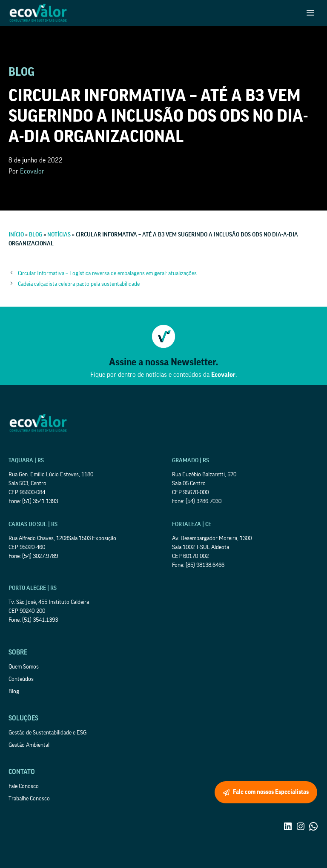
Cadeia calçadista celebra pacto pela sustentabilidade (79, 284)
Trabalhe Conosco (29, 799)
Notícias (59, 235)
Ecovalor (32, 171)
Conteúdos (21, 679)
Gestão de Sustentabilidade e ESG (47, 733)
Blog (36, 235)
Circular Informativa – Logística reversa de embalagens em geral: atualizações (107, 273)
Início (16, 235)
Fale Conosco (24, 786)
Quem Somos (24, 667)
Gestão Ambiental (29, 745)
